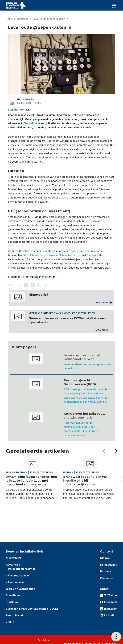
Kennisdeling (109, 565)
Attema (34, 255)
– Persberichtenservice (21, 569)
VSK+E (10, 622)
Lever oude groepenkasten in (50, 19)
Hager (51, 255)
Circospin (92, 255)
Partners (106, 571)
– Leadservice (15, 582)
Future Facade (15, 615)
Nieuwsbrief (13, 558)
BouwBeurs (13, 595)
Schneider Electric (70, 255)
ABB (26, 255)
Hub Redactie (26, 99)
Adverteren (13, 565)
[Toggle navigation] (114, 5)
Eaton (43, 255)
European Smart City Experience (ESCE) (32, 609)
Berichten (23, 19)
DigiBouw (12, 602)
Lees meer (103, 303)
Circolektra (31, 123)
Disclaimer (44, 640)
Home (9, 19)
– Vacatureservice (17, 576)
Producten (107, 578)
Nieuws (105, 558)
